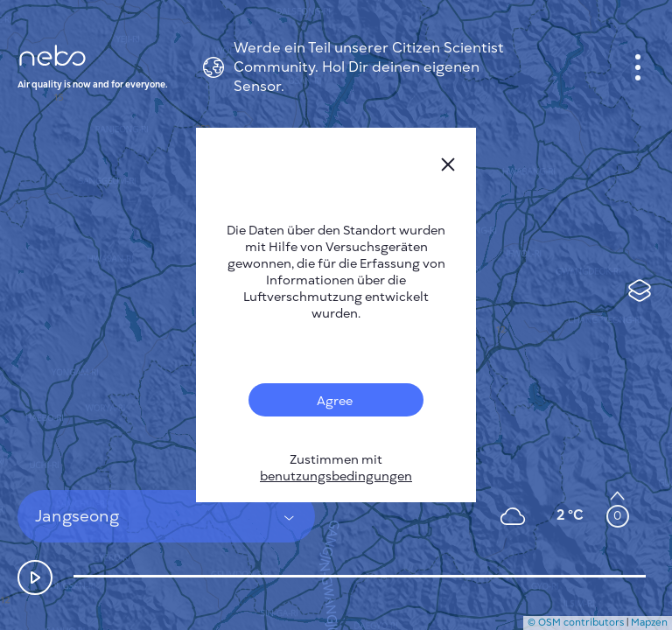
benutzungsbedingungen (336, 476)
